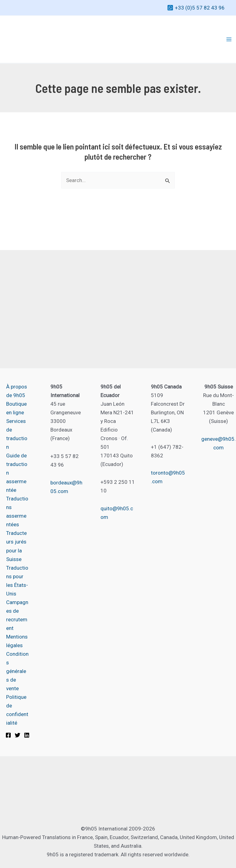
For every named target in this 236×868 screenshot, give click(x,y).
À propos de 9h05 (17, 391)
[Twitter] (18, 735)
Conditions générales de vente (17, 671)
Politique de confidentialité (17, 710)
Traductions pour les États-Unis (17, 581)
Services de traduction (17, 434)
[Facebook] (8, 735)
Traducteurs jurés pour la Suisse (16, 546)
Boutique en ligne (16, 408)
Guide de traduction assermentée (17, 473)
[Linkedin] (27, 735)
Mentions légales (17, 641)
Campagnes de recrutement (17, 615)
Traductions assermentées (17, 512)
